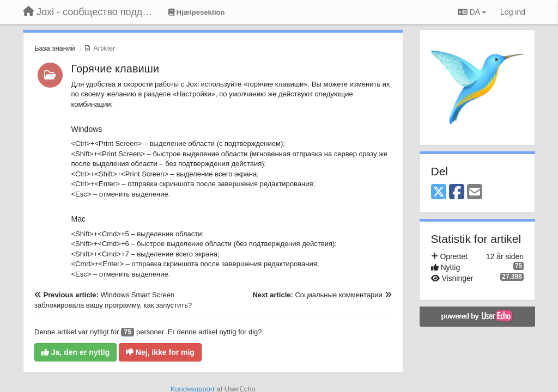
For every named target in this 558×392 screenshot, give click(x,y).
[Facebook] (457, 192)
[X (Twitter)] (439, 192)
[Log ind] (513, 12)
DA (472, 12)
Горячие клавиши (115, 69)
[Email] (475, 192)
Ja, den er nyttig (75, 352)
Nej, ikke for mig (160, 352)
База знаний (55, 48)
